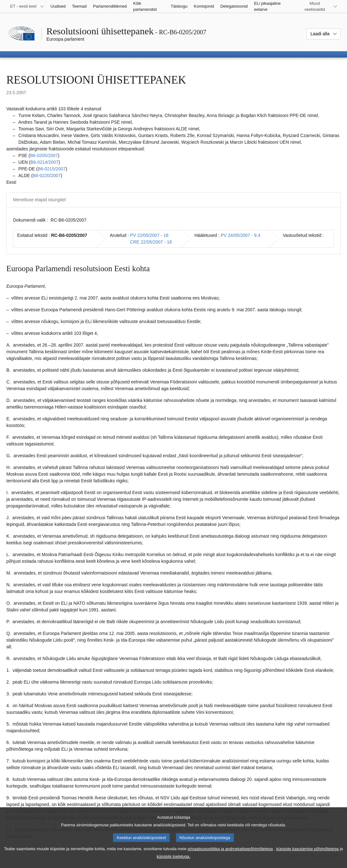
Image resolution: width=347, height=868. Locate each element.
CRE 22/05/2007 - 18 (151, 242)
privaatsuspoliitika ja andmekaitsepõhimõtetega (230, 856)
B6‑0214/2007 (44, 162)
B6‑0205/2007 (44, 155)
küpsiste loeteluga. (173, 863)
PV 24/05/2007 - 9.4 (240, 235)
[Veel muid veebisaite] (319, 6)
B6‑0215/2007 (51, 169)
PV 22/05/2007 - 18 (149, 235)
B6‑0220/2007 (47, 176)
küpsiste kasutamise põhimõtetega (307, 856)
